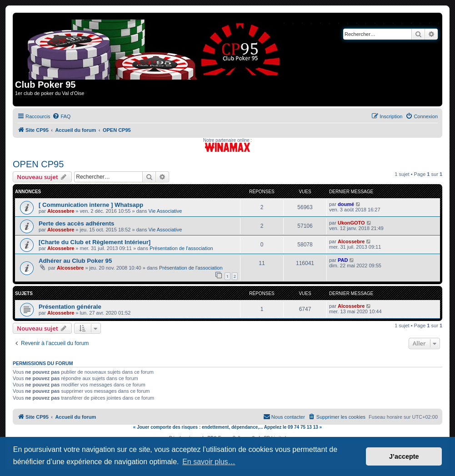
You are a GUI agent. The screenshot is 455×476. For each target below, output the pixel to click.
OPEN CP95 (38, 164)
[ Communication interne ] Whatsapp (91, 205)
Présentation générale (70, 307)
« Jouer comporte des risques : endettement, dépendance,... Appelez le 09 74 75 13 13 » (227, 427)
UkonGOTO (351, 223)
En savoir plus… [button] (209, 462)
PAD (343, 260)
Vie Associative (165, 211)
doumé (346, 204)
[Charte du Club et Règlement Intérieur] (95, 242)
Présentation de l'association (181, 248)
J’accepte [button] (404, 456)
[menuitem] (61, 116)
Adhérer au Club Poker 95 (75, 261)
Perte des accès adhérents (76, 223)
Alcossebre (61, 211)
